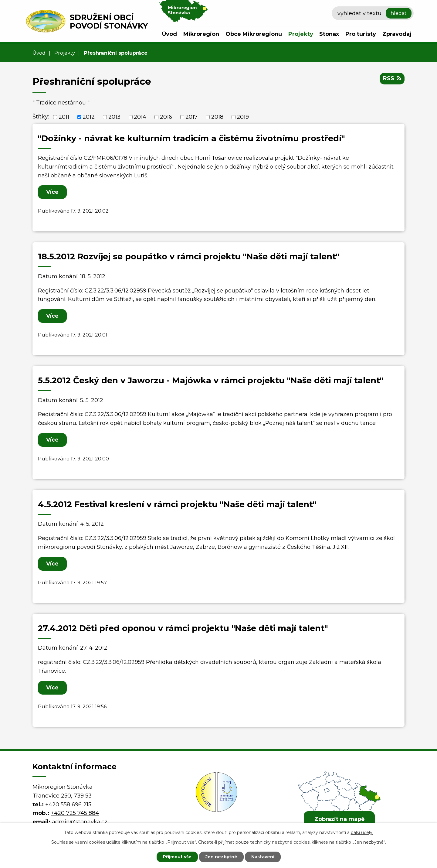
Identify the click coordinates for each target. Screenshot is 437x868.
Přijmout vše (177, 857)
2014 (140, 117)
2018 (217, 117)
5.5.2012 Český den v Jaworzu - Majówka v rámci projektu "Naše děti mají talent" (211, 380)
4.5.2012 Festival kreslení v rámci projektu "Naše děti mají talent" (177, 504)
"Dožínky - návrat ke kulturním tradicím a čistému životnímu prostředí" (191, 138)
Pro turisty (361, 34)
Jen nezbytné (221, 857)
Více (52, 192)
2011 (64, 117)
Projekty (301, 34)
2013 (114, 117)
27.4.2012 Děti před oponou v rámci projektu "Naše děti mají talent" (183, 628)
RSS (392, 78)
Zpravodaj (397, 34)
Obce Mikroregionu (254, 34)
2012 (89, 117)
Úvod (169, 34)
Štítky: (41, 117)
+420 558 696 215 (68, 805)
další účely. (362, 832)
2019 (243, 117)
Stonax (329, 34)
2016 (166, 117)
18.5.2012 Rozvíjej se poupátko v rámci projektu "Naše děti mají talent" (189, 256)
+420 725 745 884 (75, 813)
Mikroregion (201, 34)
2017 (191, 117)
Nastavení (263, 857)
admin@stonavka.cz (80, 822)
